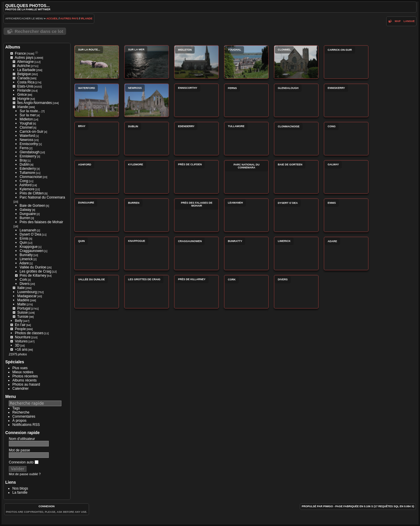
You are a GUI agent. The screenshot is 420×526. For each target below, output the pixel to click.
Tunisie (23, 317)
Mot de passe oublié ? (25, 474)
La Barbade (26, 70)
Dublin (25, 164)
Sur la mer (28, 115)
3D (17, 345)
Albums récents (25, 380)
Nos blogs (20, 488)
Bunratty (26, 255)
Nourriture (23, 337)
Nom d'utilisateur (22, 439)
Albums (13, 47)
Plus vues (20, 368)
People (20, 329)
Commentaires (24, 416)
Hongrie (23, 99)
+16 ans (21, 349)
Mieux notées (23, 372)
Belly (19, 321)
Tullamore (27, 173)
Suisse (23, 312)
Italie (21, 288)
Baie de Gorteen (32, 206)
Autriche (23, 66)
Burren (25, 218)
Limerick (26, 259)
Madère (23, 300)
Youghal (26, 123)
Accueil (52, 19)
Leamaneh (28, 230)
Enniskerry (28, 156)
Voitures (21, 341)
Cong (24, 181)
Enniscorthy (29, 144)
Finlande (24, 90)
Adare (24, 263)
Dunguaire (28, 214)
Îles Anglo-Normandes (35, 103)
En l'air (20, 325)
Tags (16, 408)
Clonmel (26, 127)
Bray (23, 160)
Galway (26, 210)
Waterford (27, 136)
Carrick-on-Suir (32, 132)
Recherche (21, 412)
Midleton (26, 119)
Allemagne (25, 62)
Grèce (22, 95)
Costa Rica (26, 82)
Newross (27, 140)
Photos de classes (29, 333)
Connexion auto (23, 462)
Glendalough (30, 152)
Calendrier (20, 389)
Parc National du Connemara (42, 197)
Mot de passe (19, 450)
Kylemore (27, 189)
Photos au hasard (26, 384)
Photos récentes (25, 376)
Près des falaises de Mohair (41, 222)
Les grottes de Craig (36, 271)
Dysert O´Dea (30, 234)
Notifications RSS (26, 425)
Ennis (24, 238)
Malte (22, 304)
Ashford (25, 185)
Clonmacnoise (31, 177)
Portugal (24, 308)
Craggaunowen (32, 251)
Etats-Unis (25, 86)
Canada (23, 78)
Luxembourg (27, 292)
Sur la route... (30, 111)
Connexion (47, 506)
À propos (19, 421)
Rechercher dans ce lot (39, 31)
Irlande (87, 19)
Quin (23, 243)
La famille (20, 493)
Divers (25, 284)
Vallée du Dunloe (33, 267)
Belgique (24, 74)
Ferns (24, 148)
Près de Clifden (32, 193)
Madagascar (27, 296)
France (20, 53)
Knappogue (29, 247)
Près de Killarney (33, 275)
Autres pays (69, 19)
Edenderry (28, 169)
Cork (23, 280)
